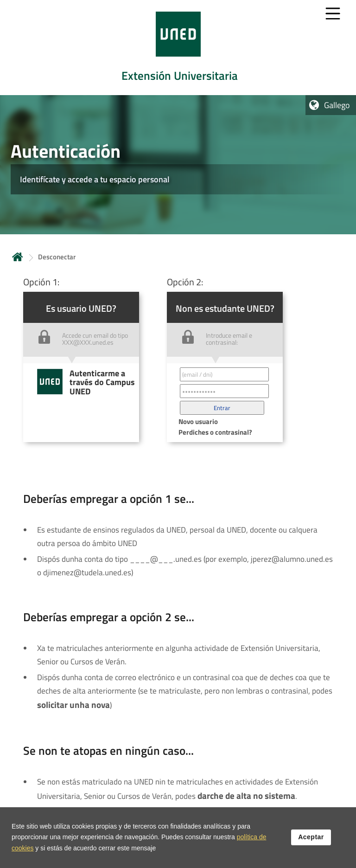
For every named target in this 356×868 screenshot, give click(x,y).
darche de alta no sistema (246, 796)
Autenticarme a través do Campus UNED (102, 382)
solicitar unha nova (73, 705)
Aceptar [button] (311, 841)
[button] (222, 408)
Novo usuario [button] (198, 421)
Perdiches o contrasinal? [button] (215, 432)
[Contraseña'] (224, 391)
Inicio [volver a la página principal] (18, 257)
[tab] (178, 48)
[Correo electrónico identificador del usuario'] (224, 374)
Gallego (337, 105)
